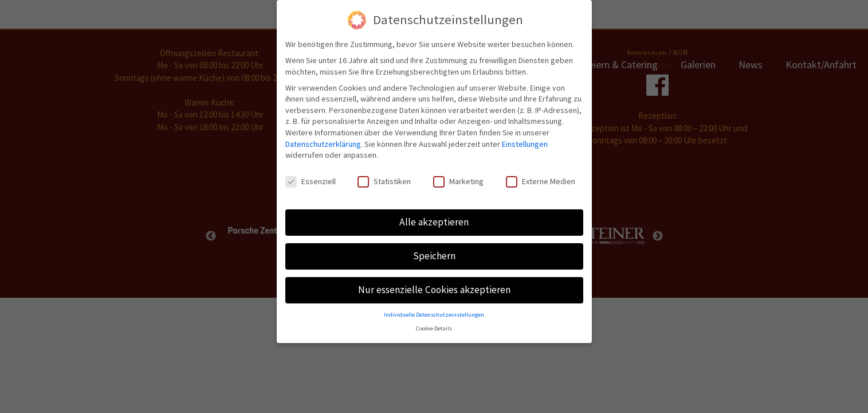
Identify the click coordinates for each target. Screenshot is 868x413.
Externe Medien (541, 180)
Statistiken (384, 180)
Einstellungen (525, 142)
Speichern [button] (434, 254)
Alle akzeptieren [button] (434, 220)
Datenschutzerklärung (323, 142)
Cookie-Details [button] (434, 327)
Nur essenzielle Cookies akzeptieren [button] (434, 288)
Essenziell (311, 180)
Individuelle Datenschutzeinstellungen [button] (434, 312)
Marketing (458, 180)
